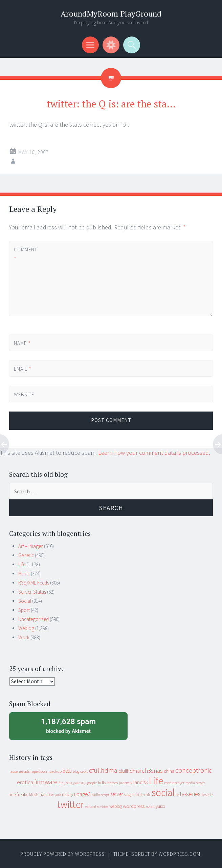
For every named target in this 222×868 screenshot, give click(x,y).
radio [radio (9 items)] (96, 795)
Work (24, 637)
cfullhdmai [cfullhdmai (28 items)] (130, 771)
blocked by (68, 725)
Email (23, 369)
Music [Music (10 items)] (34, 795)
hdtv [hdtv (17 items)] (102, 783)
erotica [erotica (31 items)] (25, 782)
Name (22, 343)
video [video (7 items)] (104, 807)
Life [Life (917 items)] (156, 781)
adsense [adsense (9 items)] (17, 771)
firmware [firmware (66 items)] (46, 782)
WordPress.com (180, 854)
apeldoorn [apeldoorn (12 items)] (40, 771)
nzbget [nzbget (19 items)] (69, 794)
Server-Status (32, 592)
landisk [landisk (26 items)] (141, 782)
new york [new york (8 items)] (54, 795)
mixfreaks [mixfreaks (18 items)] (19, 794)
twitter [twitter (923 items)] (71, 804)
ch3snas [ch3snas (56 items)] (152, 771)
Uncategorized (34, 619)
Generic (26, 555)
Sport (24, 610)
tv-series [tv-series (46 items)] (190, 794)
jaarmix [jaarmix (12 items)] (126, 783)
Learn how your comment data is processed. (154, 453)
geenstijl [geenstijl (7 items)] (80, 783)
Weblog (26, 628)
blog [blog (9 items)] (76, 771)
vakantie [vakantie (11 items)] (92, 806)
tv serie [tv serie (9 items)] (207, 795)
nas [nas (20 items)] (43, 794)
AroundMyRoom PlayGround (111, 14)
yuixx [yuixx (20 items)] (160, 806)
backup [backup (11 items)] (56, 771)
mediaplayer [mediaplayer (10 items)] (174, 783)
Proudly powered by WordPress (62, 854)
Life (22, 564)
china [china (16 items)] (169, 771)
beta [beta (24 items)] (67, 771)
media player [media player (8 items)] (195, 783)
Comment (25, 254)
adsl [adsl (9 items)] (27, 771)
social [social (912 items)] (163, 792)
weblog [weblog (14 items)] (116, 806)
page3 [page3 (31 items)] (84, 794)
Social (25, 601)
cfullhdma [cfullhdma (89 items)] (103, 770)
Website (24, 394)
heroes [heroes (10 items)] (113, 783)
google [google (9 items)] (92, 783)
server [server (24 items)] (117, 794)
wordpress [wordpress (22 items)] (134, 806)
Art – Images (31, 546)
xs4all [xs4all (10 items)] (150, 806)
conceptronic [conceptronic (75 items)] (194, 770)
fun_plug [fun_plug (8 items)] (65, 783)
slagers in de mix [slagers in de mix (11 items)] (137, 795)
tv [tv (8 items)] (177, 795)
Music (24, 574)
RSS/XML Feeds (34, 583)
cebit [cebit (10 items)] (84, 771)
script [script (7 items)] (105, 795)
